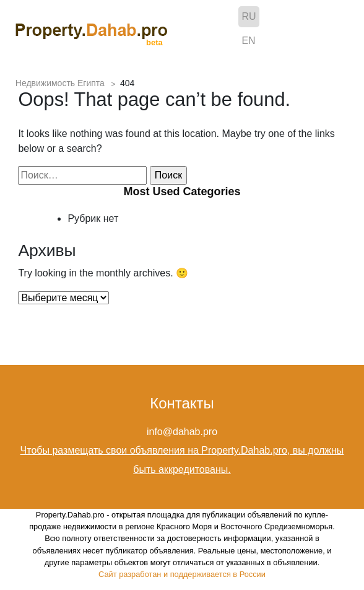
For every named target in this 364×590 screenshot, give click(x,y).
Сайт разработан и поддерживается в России (182, 574)
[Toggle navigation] (339, 30)
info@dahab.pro (182, 432)
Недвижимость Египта (60, 83)
